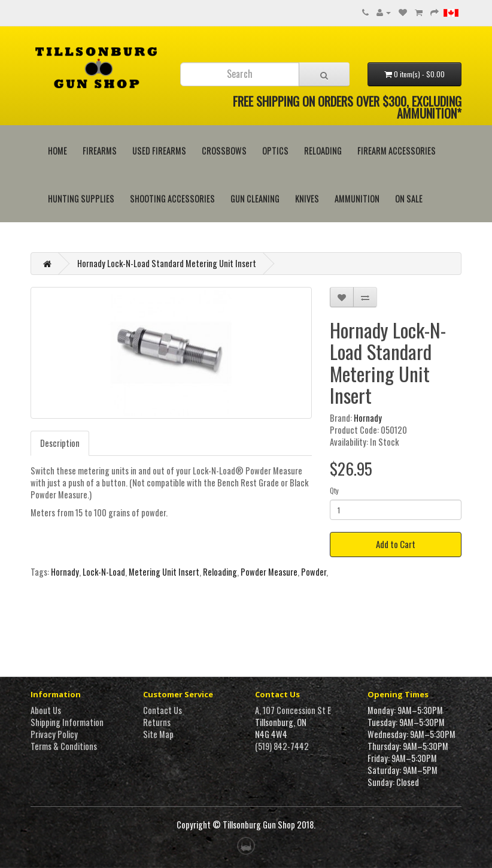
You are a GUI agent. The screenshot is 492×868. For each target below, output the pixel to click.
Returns (157, 722)
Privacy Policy (54, 734)
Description (60, 443)
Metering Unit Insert (164, 572)
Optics (275, 151)
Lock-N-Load (104, 572)
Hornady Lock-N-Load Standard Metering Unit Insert (167, 263)
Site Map (158, 734)
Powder (314, 572)
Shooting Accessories (172, 199)
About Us (46, 710)
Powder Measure (269, 572)
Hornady (368, 418)
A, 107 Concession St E (293, 710)
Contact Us (163, 710)
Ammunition (357, 199)
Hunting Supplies (81, 199)
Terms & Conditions (64, 746)
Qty (334, 490)
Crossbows (224, 151)
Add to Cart (396, 544)
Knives (307, 199)
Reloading (323, 151)
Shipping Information (67, 722)
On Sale (409, 199)
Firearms (100, 151)
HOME (57, 151)
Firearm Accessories (397, 151)
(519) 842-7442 (282, 746)
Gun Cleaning (255, 199)
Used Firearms (159, 151)
